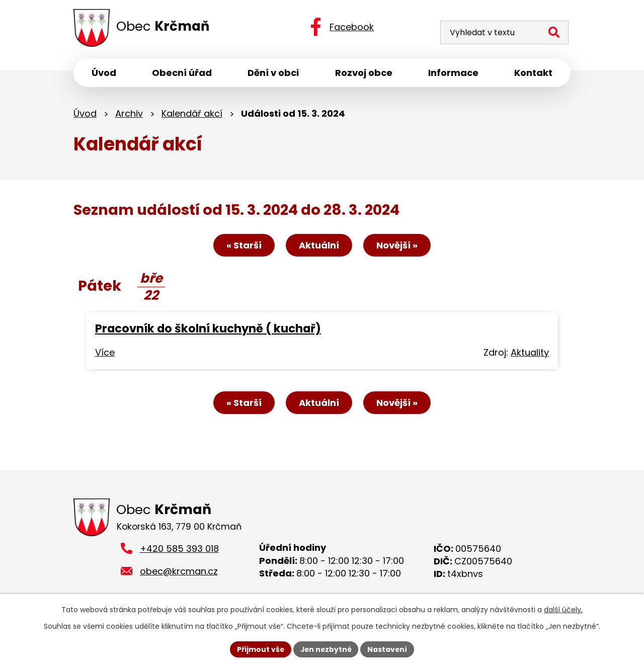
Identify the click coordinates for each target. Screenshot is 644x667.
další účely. (563, 610)
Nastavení (388, 649)
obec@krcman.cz (179, 573)
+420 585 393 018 (179, 551)
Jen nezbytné (326, 649)
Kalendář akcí (192, 114)
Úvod (85, 114)
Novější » (398, 247)
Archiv (129, 114)
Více (105, 354)
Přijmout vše (259, 649)
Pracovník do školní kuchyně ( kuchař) (208, 330)
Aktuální (319, 247)
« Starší (243, 247)
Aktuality (530, 354)
